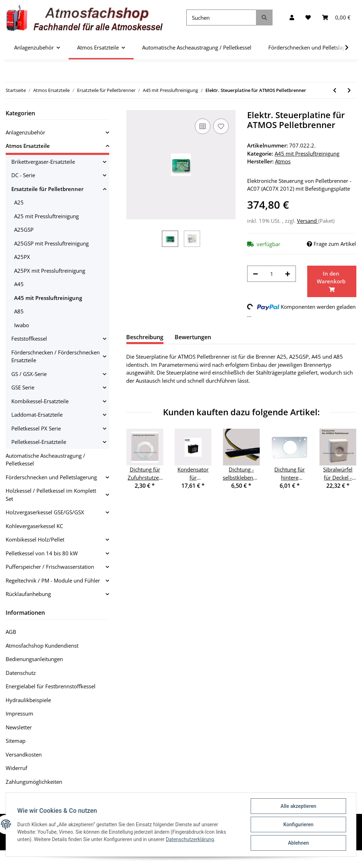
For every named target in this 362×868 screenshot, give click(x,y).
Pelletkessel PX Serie (36, 428)
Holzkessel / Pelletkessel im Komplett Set (51, 495)
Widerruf (16, 768)
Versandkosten (24, 754)
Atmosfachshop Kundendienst (42, 646)
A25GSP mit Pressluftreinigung (51, 243)
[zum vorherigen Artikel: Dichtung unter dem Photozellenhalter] (335, 90)
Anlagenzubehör (25, 132)
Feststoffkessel (29, 338)
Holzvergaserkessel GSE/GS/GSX (45, 512)
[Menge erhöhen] (288, 274)
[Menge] (272, 274)
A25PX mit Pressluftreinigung (50, 271)
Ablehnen (298, 843)
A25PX (22, 257)
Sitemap (16, 741)
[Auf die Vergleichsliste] (203, 126)
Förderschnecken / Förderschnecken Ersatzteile (56, 356)
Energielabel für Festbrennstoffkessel (51, 686)
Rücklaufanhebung (28, 594)
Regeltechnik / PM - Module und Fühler (53, 580)
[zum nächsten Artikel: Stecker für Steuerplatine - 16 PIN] (349, 90)
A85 (19, 311)
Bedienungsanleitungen (34, 659)
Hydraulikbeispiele (28, 700)
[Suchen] (221, 18)
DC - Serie (23, 175)
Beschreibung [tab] (145, 337)
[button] (292, 18)
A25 (19, 202)
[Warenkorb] (336, 18)
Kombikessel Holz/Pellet (35, 539)
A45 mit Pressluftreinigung (307, 154)
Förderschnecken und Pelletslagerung (51, 477)
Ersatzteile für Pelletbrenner (47, 189)
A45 (19, 284)
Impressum (19, 713)
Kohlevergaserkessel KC (34, 526)
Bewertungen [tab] (193, 337)
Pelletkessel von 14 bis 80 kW (42, 553)
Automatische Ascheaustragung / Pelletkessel (45, 460)
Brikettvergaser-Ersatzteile (43, 162)
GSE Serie (23, 387)
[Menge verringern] (255, 274)
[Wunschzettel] (308, 18)
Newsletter (19, 727)
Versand (308, 221)
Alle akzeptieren (298, 806)
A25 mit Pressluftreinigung (46, 216)
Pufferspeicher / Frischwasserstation (50, 567)
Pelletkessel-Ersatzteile (39, 442)
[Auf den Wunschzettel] (221, 126)
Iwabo (22, 325)
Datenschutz (21, 673)
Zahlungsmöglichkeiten (34, 782)
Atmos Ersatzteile (28, 146)
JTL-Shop (325, 859)
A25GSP (24, 230)
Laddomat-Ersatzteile (37, 415)
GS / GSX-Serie (29, 374)
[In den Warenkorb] (332, 282)
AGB (11, 632)
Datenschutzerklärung (190, 839)
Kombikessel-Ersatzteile (40, 401)
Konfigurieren (298, 824)
